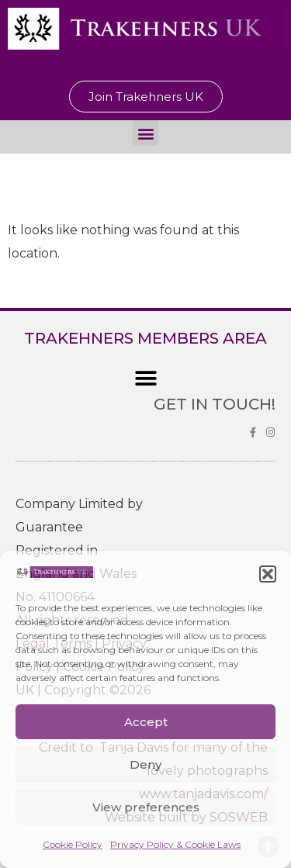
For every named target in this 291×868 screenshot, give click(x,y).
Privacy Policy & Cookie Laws (175, 844)
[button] (268, 574)
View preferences (146, 807)
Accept (146, 722)
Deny (145, 764)
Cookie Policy (73, 844)
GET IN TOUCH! (215, 404)
